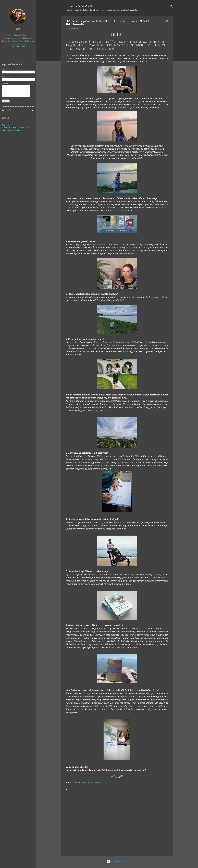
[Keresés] (172, 7)
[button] (167, 22)
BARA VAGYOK (80, 6)
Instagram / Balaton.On (12, 130)
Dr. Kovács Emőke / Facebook (86, 783)
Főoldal (5, 125)
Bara (18, 29)
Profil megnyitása (18, 46)
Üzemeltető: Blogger (117, 861)
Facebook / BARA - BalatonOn (15, 128)
